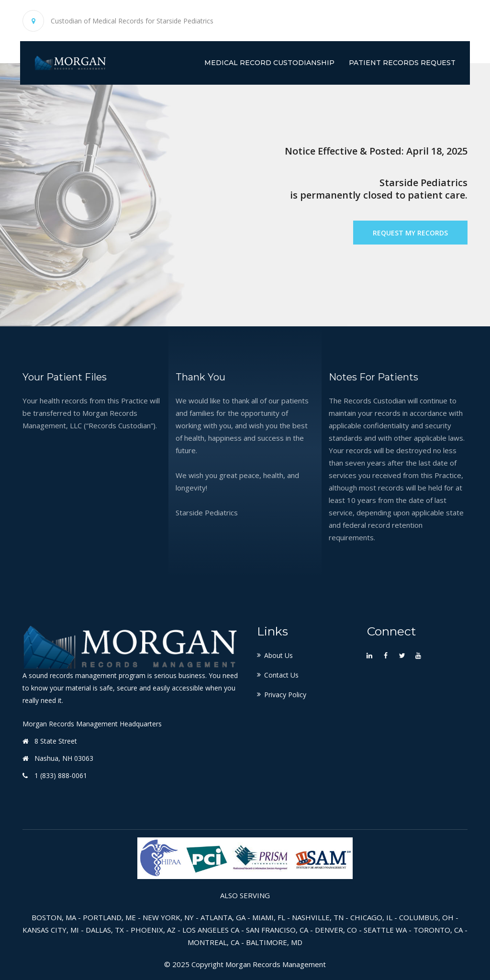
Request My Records (410, 233)
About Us (278, 655)
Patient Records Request (402, 63)
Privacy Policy (285, 695)
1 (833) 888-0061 (61, 775)
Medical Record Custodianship (269, 63)
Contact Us (281, 675)
